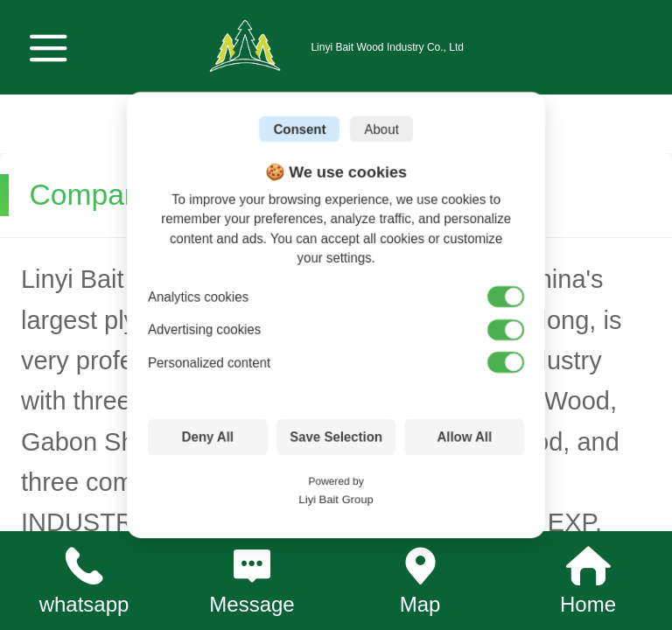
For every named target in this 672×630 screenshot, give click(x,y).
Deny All (208, 437)
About (381, 129)
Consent (299, 129)
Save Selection (336, 437)
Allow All (464, 437)
